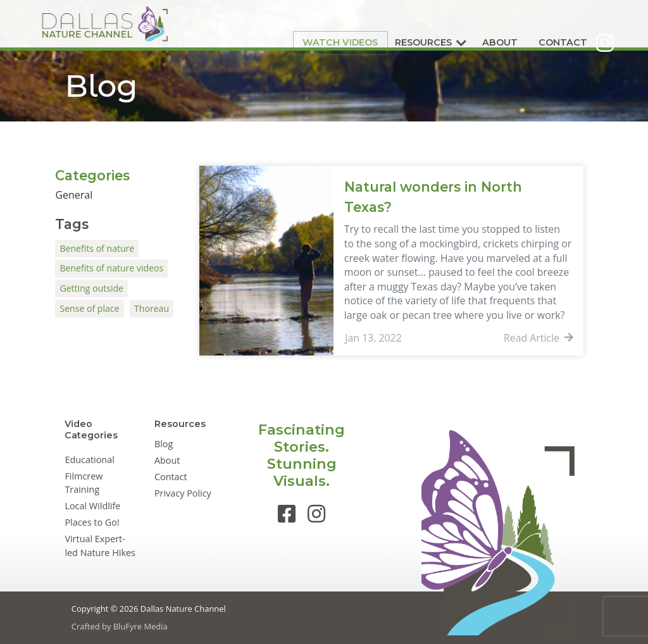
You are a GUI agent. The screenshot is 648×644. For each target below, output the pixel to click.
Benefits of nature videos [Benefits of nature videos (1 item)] (111, 268)
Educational (89, 460)
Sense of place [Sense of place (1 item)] (89, 308)
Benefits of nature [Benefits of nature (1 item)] (97, 248)
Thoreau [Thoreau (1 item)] (152, 308)
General (74, 195)
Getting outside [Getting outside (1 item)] (91, 288)
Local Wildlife (92, 506)
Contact (534, 23)
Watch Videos (312, 23)
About (471, 23)
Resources (394, 23)
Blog (164, 444)
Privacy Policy (183, 493)
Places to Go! (92, 522)
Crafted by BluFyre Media (120, 626)
